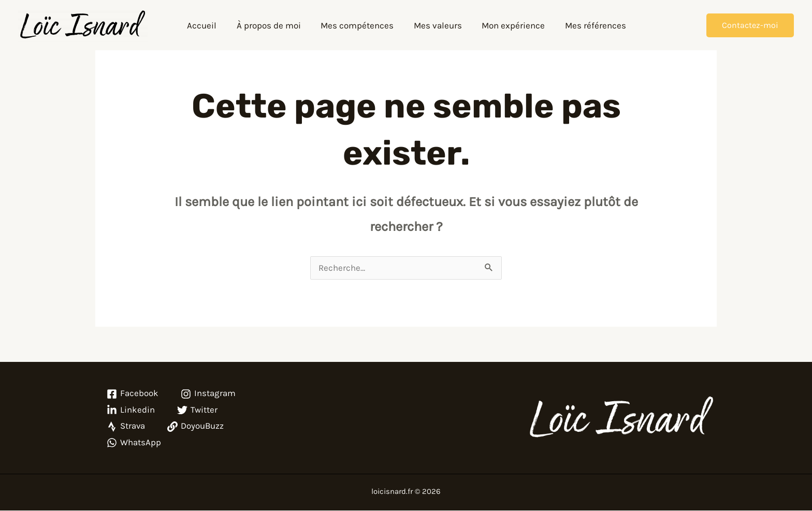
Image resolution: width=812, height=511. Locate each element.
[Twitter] (198, 411)
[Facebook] (133, 395)
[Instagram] (209, 395)
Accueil (207, 25)
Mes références (589, 25)
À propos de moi (272, 25)
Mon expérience (510, 25)
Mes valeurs (436, 25)
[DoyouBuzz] (197, 427)
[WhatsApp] (134, 443)
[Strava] (126, 427)
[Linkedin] (131, 411)
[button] (750, 25)
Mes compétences (358, 25)
